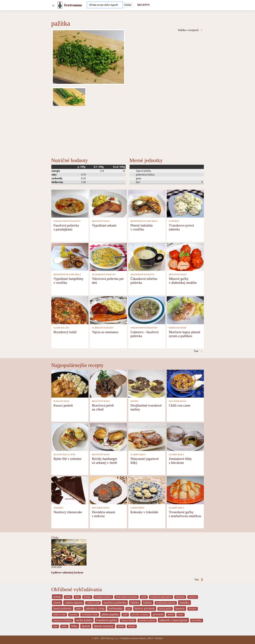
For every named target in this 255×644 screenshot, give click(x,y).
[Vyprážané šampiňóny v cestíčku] (70, 257)
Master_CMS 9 (146, 638)
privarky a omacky (140, 615)
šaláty (64, 626)
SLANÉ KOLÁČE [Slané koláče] (61, 328)
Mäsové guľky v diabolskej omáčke (183, 281)
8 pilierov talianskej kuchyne (67, 572)
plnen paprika (110, 614)
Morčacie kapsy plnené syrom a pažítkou (185, 334)
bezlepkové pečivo (103, 597)
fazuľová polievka (115, 602)
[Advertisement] (128, 130)
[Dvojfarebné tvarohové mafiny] (147, 383)
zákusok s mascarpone (173, 620)
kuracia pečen (165, 609)
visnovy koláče (128, 620)
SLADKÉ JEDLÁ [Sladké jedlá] (138, 455)
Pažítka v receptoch (190, 30)
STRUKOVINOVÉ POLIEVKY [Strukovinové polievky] (67, 221)
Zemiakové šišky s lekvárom (180, 461)
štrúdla (121, 626)
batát (77, 597)
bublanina (180, 597)
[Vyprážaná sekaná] (108, 203)
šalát (55, 626)
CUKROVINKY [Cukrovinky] (137, 508)
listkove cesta (59, 615)
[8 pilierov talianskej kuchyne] (69, 552)
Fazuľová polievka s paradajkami (66, 227)
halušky (184, 602)
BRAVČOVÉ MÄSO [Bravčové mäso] (101, 221)
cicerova (193, 597)
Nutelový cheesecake (68, 512)
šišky (74, 626)
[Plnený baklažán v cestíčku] (147, 203)
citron (57, 602)
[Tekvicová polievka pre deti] (108, 257)
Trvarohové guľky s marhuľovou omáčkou (185, 514)
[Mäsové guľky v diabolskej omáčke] (185, 257)
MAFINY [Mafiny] (134, 401)
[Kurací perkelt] (70, 383)
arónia (57, 597)
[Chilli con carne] (185, 383)
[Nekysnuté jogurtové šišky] (147, 437)
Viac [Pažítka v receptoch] (198, 351)
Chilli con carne (180, 405)
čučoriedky (197, 620)
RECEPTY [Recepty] (144, 5)
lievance (193, 609)
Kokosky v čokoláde (144, 512)
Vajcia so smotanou (105, 332)
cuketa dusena (74, 602)
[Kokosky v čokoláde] (147, 490)
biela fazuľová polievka (126, 597)
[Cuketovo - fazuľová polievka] (147, 310)
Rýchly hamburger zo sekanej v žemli (105, 461)
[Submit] (128, 5)
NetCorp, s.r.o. (112, 638)
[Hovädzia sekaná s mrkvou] (108, 490)
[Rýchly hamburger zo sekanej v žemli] (108, 437)
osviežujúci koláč (90, 615)
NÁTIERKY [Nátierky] (174, 221)
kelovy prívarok (145, 608)
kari (129, 609)
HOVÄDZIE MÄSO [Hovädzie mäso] (177, 401)
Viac (198, 580)
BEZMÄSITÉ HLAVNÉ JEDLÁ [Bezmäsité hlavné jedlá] (144, 221)
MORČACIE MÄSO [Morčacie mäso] (178, 328)
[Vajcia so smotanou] (108, 310)
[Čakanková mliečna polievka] (147, 257)
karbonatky (116, 608)
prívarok (158, 614)
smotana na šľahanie (63, 620)
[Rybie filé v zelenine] (70, 437)
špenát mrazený (104, 626)
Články (55, 538)
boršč (144, 597)
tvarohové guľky (107, 620)
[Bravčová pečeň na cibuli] (108, 383)
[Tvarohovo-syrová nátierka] (185, 203)
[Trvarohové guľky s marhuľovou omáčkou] (185, 490)
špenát (86, 626)
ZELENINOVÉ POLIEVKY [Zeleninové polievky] (104, 274)
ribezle (171, 615)
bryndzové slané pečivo (161, 597)
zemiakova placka (147, 620)
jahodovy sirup (95, 608)
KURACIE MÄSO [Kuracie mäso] (61, 401)
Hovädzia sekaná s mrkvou (103, 514)
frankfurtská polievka (166, 603)
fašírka (135, 602)
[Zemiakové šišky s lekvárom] (185, 437)
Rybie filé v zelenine (67, 459)
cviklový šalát (93, 603)
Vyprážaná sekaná (104, 225)
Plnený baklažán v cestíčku (142, 227)
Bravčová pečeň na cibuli (103, 407)
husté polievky (63, 608)
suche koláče (84, 620)
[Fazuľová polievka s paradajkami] (70, 203)
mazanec (74, 615)
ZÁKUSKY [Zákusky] (58, 508)
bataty (68, 597)
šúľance (132, 626)
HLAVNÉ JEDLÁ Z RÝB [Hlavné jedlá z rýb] (64, 455)
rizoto (181, 615)
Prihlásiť (159, 638)
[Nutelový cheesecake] (70, 490)
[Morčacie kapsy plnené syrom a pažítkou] (185, 310)
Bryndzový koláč (65, 332)
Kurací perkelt (63, 405)
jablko (79, 609)
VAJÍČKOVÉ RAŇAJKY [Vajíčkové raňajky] (103, 328)
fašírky (148, 602)
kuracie (180, 608)
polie (125, 615)
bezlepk (87, 597)
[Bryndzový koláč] (70, 310)
